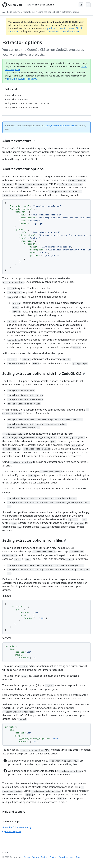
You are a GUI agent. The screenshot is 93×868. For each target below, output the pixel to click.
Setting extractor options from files (34, 540)
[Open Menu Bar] (88, 5)
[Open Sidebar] (4, 12)
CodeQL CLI (29, 12)
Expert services (66, 857)
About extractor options (25, 169)
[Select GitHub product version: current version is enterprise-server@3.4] (43, 5)
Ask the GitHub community (17, 827)
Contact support (12, 831)
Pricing (53, 857)
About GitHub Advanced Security (21, 79)
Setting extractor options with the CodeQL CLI (44, 373)
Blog (78, 857)
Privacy (35, 857)
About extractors (19, 141)
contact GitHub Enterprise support (62, 31)
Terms (27, 857)
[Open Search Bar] (81, 5)
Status (44, 857)
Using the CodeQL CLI (48, 12)
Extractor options (70, 12)
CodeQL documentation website (60, 126)
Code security (14, 12)
